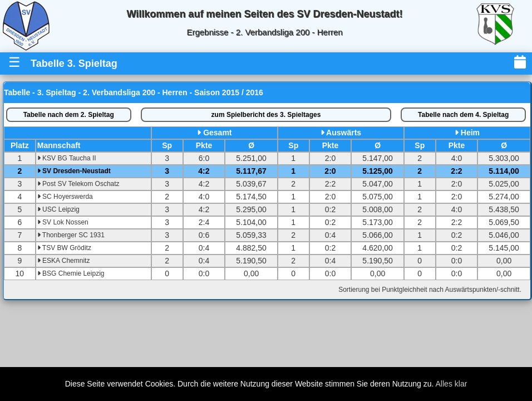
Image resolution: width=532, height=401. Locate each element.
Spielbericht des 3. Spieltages (266, 115)
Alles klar (452, 384)
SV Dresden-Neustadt (74, 171)
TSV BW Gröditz (64, 248)
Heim (470, 133)
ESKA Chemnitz (64, 261)
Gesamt (217, 133)
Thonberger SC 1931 (71, 235)
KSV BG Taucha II (67, 158)
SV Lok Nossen (63, 222)
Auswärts (344, 133)
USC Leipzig (58, 209)
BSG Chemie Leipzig (71, 273)
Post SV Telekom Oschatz (78, 184)
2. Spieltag (69, 115)
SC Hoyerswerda (65, 197)
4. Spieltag (463, 115)
